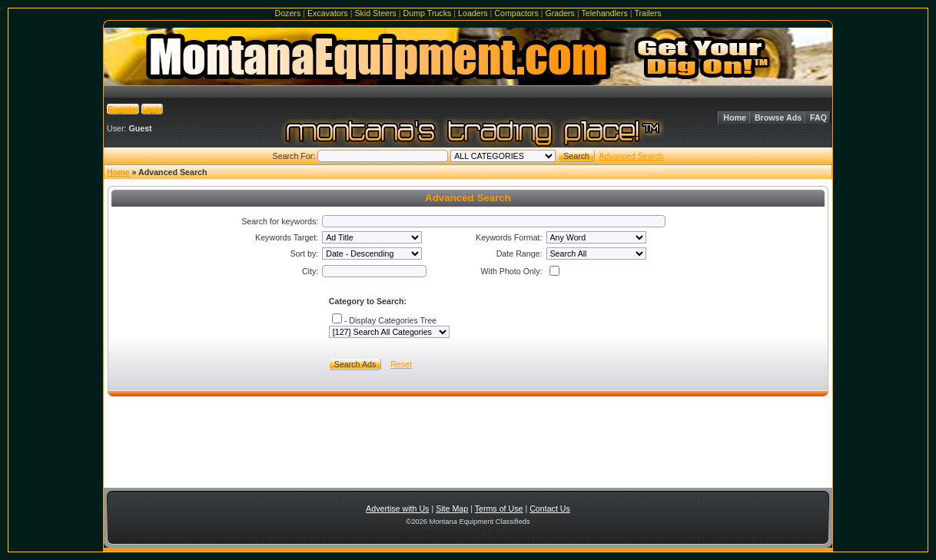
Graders (560, 13)
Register (123, 109)
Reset (401, 364)
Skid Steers (375, 13)
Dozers (287, 13)
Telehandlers (604, 13)
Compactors (516, 13)
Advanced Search (631, 156)
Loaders (473, 13)
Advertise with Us (397, 509)
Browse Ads (778, 118)
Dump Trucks (428, 13)
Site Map (452, 509)
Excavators (328, 13)
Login (152, 109)
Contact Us (550, 509)
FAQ (818, 118)
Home (735, 118)
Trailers (647, 13)
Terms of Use (499, 509)
